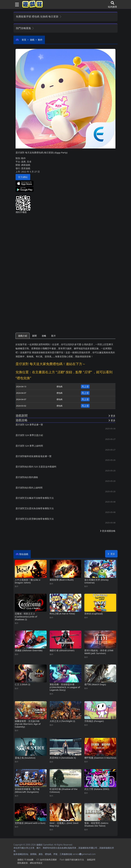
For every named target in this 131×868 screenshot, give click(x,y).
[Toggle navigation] (16, 4)
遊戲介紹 (23, 336)
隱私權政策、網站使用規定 (30, 863)
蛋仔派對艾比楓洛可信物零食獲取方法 (35, 498)
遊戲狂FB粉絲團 (25, 860)
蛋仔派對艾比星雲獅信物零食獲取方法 (35, 519)
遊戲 (32, 40)
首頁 (24, 40)
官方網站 (23, 177)
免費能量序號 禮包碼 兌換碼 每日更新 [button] (39, 16)
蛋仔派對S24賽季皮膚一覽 (29, 425)
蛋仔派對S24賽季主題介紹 (29, 435)
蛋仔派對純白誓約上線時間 (29, 488)
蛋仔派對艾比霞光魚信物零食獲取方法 (35, 508)
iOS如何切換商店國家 (46, 860)
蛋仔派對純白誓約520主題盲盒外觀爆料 (36, 467)
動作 (40, 40)
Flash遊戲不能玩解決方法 (72, 860)
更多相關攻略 (108, 531)
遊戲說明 (91, 860)
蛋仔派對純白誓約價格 (27, 477)
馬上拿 (85, 387)
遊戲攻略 (22, 420)
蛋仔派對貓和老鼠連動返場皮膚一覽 (33, 456)
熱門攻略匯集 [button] (25, 28)
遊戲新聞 (22, 416)
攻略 (44, 336)
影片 (54, 336)
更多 (111, 554)
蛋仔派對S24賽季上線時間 (29, 446)
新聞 (34, 336)
